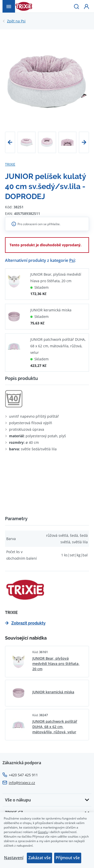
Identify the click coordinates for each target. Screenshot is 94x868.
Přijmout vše (68, 858)
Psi (16, 21)
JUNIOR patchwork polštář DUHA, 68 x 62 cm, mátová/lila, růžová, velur (58, 346)
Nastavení (14, 858)
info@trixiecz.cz (22, 783)
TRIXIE (10, 164)
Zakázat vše (39, 858)
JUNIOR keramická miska (51, 310)
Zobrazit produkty (25, 623)
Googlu (43, 832)
